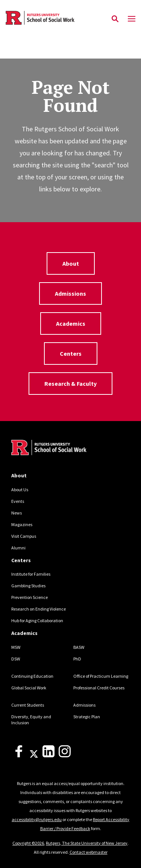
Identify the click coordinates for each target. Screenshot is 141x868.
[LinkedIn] (49, 756)
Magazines (22, 524)
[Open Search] (115, 19)
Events (18, 501)
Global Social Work (29, 688)
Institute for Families (31, 574)
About (71, 263)
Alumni (18, 548)
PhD (77, 659)
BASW (79, 647)
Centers (71, 354)
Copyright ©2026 (28, 843)
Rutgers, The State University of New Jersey (87, 843)
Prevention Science (30, 597)
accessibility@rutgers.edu (37, 819)
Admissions (70, 293)
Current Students (28, 705)
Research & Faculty (70, 384)
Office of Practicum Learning (101, 676)
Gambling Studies (28, 586)
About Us (20, 490)
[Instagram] (65, 756)
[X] (34, 756)
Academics (71, 323)
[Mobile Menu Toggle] (132, 19)
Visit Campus (24, 536)
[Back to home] (62, 448)
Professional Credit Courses (99, 688)
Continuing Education (32, 676)
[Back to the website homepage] (40, 18)
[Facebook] (19, 756)
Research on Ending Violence (39, 609)
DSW (16, 659)
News (17, 513)
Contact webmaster (89, 852)
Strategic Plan (87, 717)
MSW (16, 647)
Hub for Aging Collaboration (37, 621)
